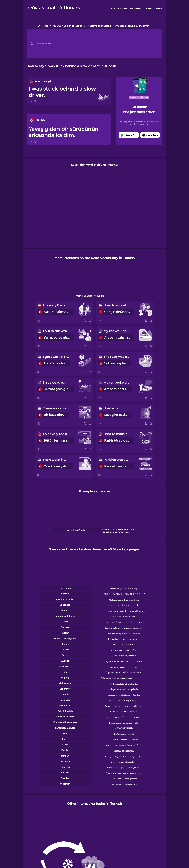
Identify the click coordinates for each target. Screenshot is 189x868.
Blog (131, 8)
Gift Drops (158, 8)
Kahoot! (138, 8)
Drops (112, 8)
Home (45, 26)
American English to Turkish (68, 26)
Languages (122, 8)
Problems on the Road (99, 26)
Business (148, 8)
